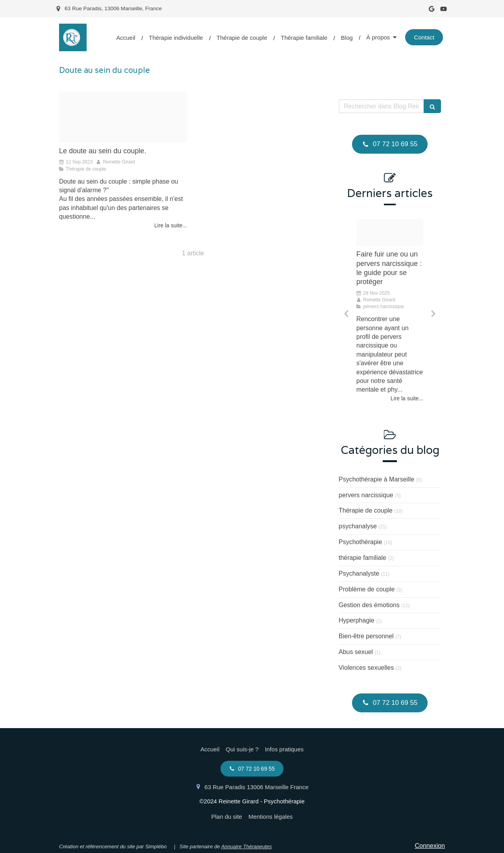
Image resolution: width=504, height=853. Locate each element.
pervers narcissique (366, 495)
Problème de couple (367, 589)
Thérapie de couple (366, 510)
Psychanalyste (359, 573)
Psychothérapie (360, 542)
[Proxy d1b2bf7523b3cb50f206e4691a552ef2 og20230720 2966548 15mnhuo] (390, 232)
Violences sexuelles (366, 668)
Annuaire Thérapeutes (247, 846)
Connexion (430, 846)
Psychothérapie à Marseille (376, 479)
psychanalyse (358, 526)
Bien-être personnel (366, 636)
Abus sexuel (356, 652)
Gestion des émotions (369, 605)
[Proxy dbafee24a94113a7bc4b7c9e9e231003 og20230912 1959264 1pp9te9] (123, 117)
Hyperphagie (357, 620)
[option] (390, 311)
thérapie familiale (362, 558)
